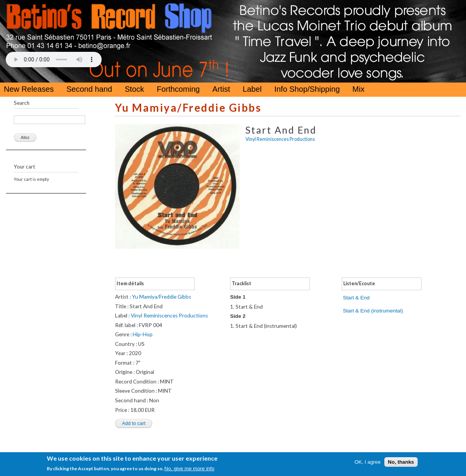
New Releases (29, 89)
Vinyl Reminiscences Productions (280, 139)
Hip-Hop (143, 334)
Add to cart (134, 423)
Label (252, 89)
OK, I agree (367, 462)
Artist (221, 89)
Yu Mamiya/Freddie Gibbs (188, 108)
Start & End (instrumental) (373, 311)
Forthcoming (178, 89)
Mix (358, 89)
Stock (134, 89)
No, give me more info (189, 469)
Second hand (89, 89)
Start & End (356, 298)
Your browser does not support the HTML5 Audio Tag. (54, 59)
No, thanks (401, 462)
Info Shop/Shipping (307, 89)
